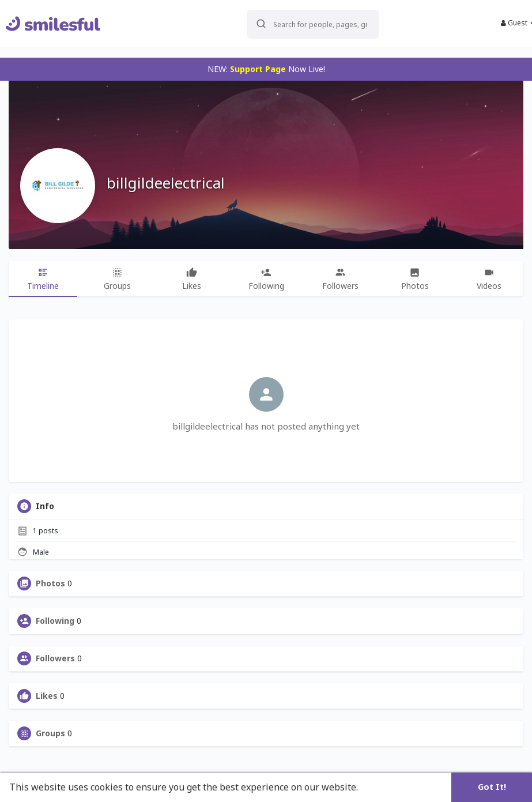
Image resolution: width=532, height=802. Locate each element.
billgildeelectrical (166, 183)
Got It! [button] (492, 787)
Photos (50, 583)
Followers (55, 658)
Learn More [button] (387, 787)
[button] (305, 23)
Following (55, 621)
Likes (47, 696)
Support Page (258, 69)
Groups (50, 733)
